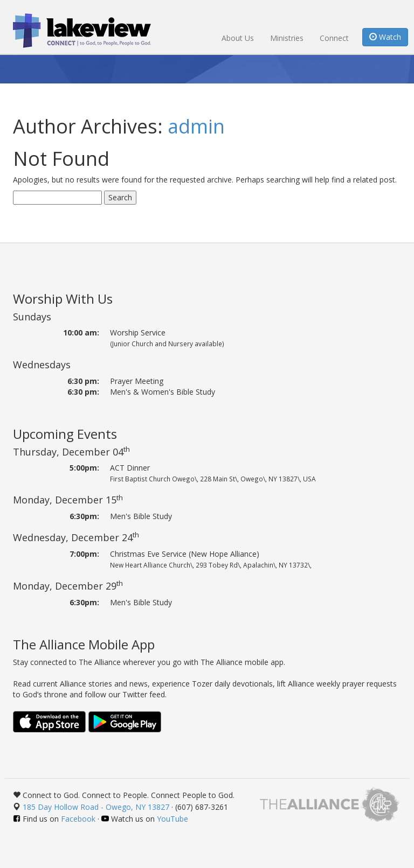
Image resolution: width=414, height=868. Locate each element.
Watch (385, 37)
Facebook (78, 819)
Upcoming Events (65, 434)
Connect (334, 38)
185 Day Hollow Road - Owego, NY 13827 (96, 807)
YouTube (172, 819)
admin (196, 126)
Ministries (287, 38)
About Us (238, 38)
